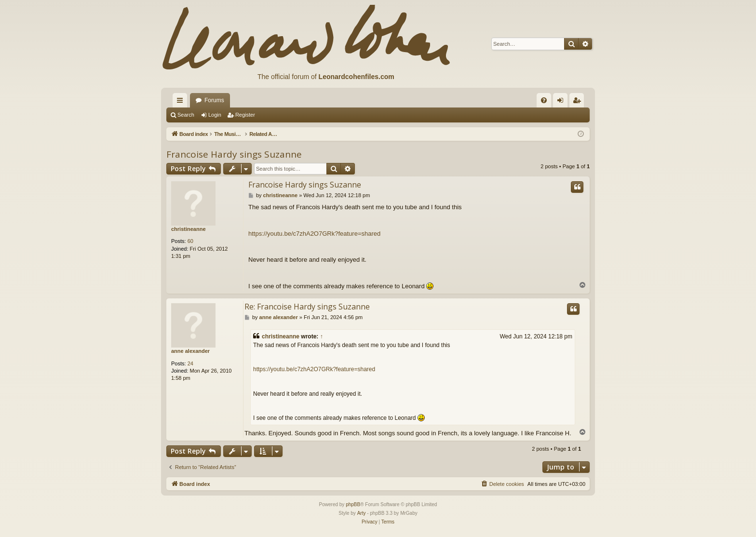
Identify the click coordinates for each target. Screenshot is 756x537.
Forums (214, 100)
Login (215, 115)
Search (186, 115)
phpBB (353, 504)
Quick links (182, 102)
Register (245, 115)
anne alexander (190, 351)
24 (190, 363)
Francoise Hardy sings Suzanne (234, 154)
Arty (362, 513)
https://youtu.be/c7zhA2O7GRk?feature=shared (314, 234)
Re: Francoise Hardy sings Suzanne (307, 307)
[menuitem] (544, 100)
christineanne (189, 229)
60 (190, 241)
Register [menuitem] (579, 102)
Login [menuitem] (562, 102)
